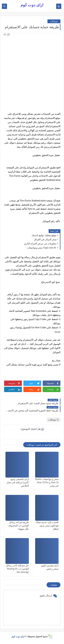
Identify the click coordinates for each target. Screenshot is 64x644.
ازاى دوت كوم (32, 5)
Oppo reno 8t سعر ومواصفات (42, 248)
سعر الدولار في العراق (45, 239)
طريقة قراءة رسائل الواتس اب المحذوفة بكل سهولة (19, 526)
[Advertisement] (32, 69)
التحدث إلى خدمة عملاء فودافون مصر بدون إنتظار (47, 526)
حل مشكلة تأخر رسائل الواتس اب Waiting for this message (17, 569)
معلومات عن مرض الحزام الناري (40, 244)
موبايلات (54, 21)
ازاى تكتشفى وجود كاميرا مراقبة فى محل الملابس (18, 482)
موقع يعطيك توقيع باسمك (44, 235)
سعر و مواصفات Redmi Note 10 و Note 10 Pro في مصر (47, 482)
